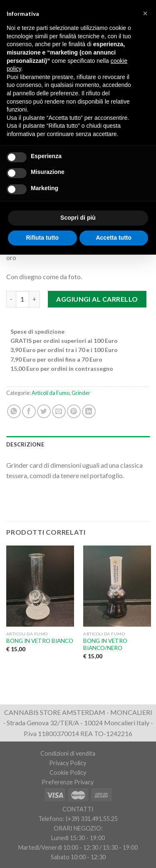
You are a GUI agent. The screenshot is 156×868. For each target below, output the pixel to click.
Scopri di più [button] (78, 218)
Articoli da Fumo (51, 393)
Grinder (81, 393)
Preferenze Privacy (68, 782)
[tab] (78, 444)
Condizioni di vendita (68, 753)
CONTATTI (78, 809)
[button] (145, 13)
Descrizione (25, 444)
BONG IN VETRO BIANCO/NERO (105, 645)
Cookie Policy (68, 773)
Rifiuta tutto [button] (42, 238)
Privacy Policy (68, 763)
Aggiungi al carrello (97, 299)
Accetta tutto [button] (114, 238)
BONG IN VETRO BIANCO (40, 641)
